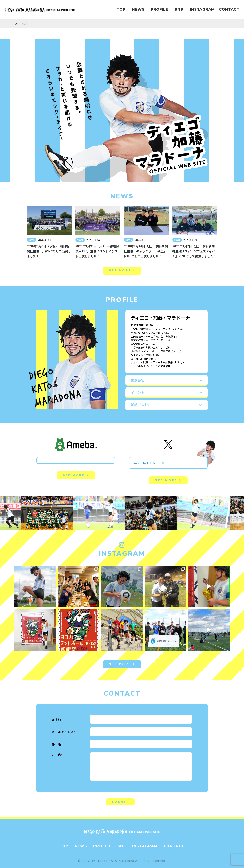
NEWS (138, 9)
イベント (138, 392)
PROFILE (159, 9)
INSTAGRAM (202, 9)
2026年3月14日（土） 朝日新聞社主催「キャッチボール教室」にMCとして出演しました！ (146, 251)
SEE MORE (122, 271)
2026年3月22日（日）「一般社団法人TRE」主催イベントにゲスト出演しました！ (97, 251)
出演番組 (138, 380)
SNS (179, 9)
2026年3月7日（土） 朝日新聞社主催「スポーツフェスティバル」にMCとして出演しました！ (194, 251)
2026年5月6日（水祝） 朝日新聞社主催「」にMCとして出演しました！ (49, 251)
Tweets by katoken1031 (148, 463)
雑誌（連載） (141, 405)
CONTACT (229, 9)
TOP (121, 9)
